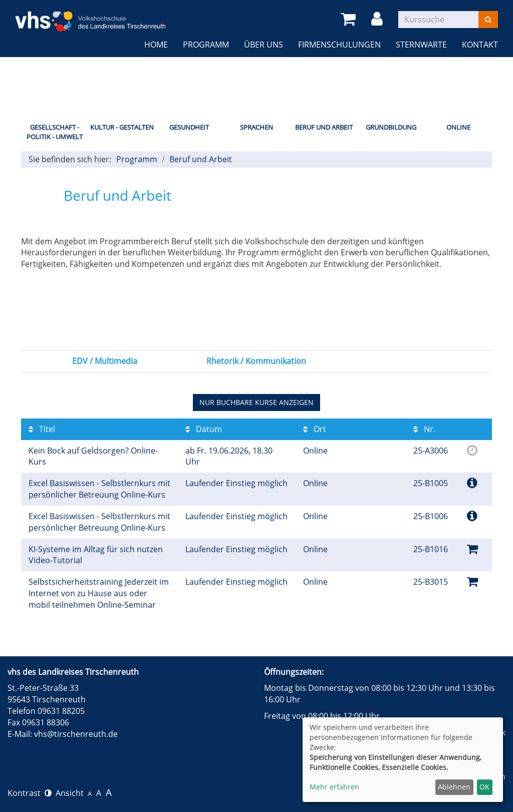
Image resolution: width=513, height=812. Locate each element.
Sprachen (256, 127)
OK (484, 787)
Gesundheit (189, 127)
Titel (42, 429)
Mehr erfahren (334, 787)
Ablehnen (454, 787)
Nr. (424, 429)
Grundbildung (391, 127)
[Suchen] (488, 20)
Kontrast (30, 793)
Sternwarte (421, 45)
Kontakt (480, 45)
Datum (204, 429)
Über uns (264, 45)
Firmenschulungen (339, 45)
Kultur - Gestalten (122, 127)
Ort (315, 429)
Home (156, 45)
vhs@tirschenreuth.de (76, 734)
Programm (206, 45)
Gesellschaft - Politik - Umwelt (55, 132)
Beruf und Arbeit (324, 127)
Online (458, 127)
